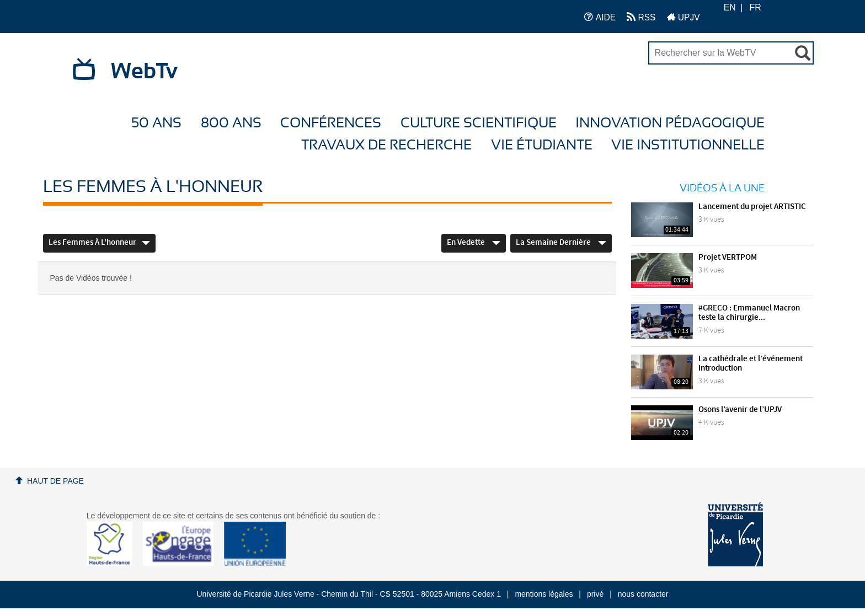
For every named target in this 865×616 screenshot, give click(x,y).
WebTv (144, 72)
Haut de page (55, 481)
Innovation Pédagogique (670, 123)
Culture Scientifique (479, 123)
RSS (641, 17)
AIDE (600, 17)
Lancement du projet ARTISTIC (752, 207)
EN (730, 7)
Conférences (331, 123)
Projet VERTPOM (728, 258)
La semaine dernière (561, 243)
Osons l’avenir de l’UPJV (740, 410)
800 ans (231, 123)
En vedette (474, 243)
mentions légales (544, 594)
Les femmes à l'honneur (99, 243)
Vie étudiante (542, 145)
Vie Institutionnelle (688, 145)
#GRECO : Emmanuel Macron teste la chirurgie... (749, 313)
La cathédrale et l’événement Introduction (751, 364)
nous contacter (643, 594)
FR (755, 7)
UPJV (684, 17)
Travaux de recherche (386, 145)
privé (595, 594)
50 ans (156, 123)
